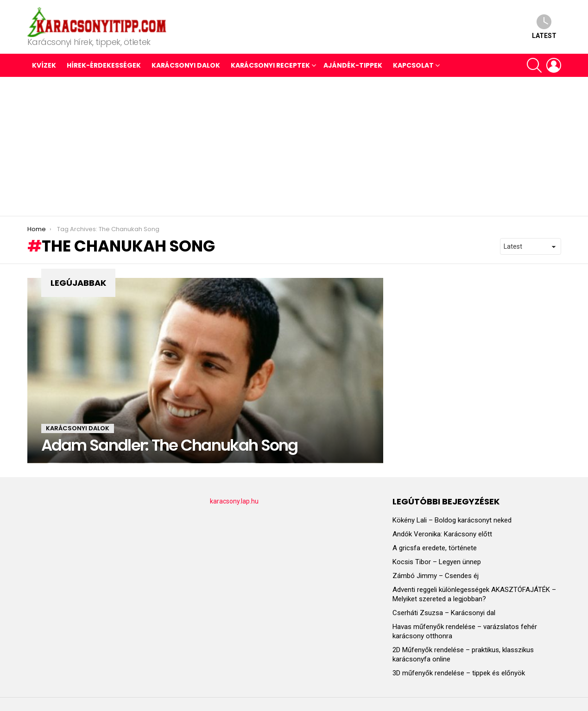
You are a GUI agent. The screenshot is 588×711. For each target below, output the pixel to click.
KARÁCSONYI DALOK (186, 65)
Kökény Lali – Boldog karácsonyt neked (452, 520)
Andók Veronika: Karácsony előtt (442, 534)
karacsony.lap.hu (234, 501)
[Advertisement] (294, 146)
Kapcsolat (413, 65)
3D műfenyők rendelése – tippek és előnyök (459, 673)
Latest (544, 27)
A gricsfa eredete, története (435, 548)
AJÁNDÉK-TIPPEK (353, 65)
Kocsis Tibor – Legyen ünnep (437, 562)
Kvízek (44, 65)
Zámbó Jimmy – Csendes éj (436, 576)
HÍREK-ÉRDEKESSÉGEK (104, 65)
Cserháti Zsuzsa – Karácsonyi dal (444, 613)
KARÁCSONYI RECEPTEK (270, 65)
